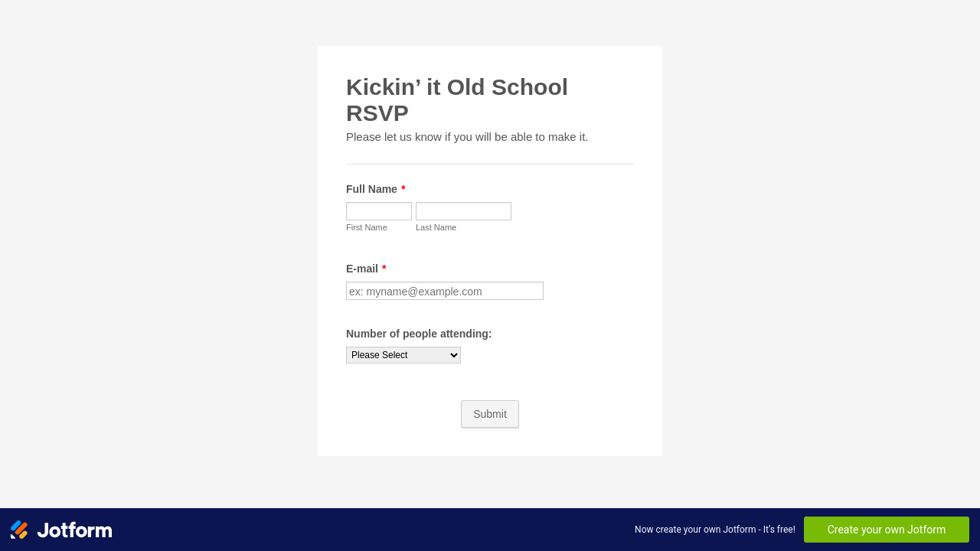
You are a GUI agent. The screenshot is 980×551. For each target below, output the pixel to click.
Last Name (436, 227)
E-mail (366, 269)
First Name (367, 227)
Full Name (376, 189)
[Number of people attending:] (403, 355)
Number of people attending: (419, 334)
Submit (490, 414)
